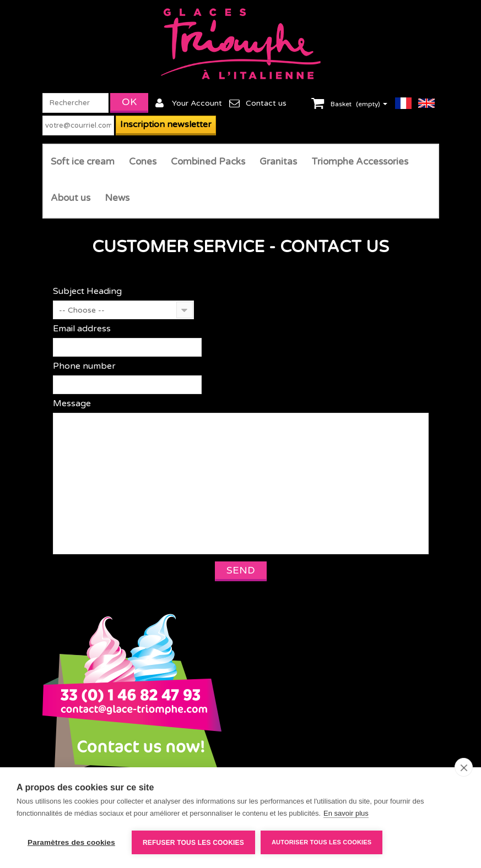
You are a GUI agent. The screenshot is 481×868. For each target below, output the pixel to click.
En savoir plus (346, 813)
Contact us (266, 103)
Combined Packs (208, 162)
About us (71, 198)
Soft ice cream (83, 162)
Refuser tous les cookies (193, 843)
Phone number (84, 366)
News (117, 198)
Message (72, 403)
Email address (82, 329)
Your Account (197, 103)
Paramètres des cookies (71, 842)
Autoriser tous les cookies (321, 842)
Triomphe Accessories (360, 162)
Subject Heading (87, 291)
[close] (464, 767)
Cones (143, 162)
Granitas (278, 162)
